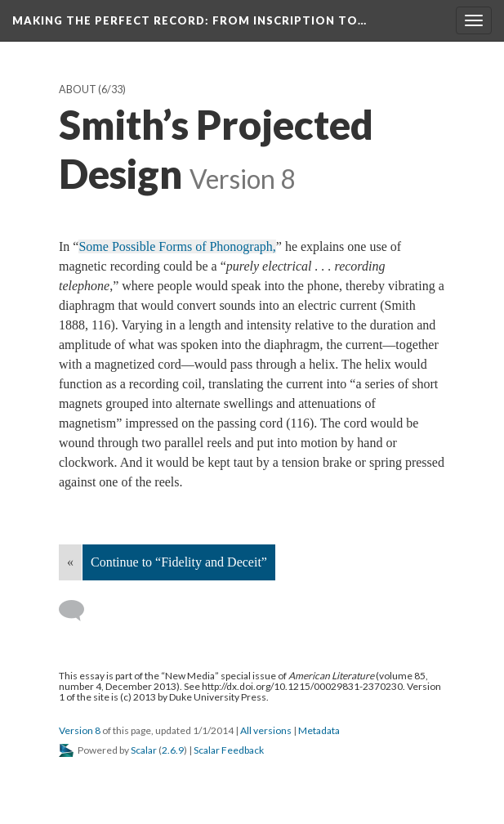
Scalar (144, 750)
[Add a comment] (79, 611)
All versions (266, 730)
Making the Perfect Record (190, 20)
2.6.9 (173, 750)
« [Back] (70, 562)
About (78, 90)
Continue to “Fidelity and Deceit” (179, 562)
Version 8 (80, 730)
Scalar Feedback (229, 750)
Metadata (319, 730)
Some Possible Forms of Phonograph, (177, 246)
